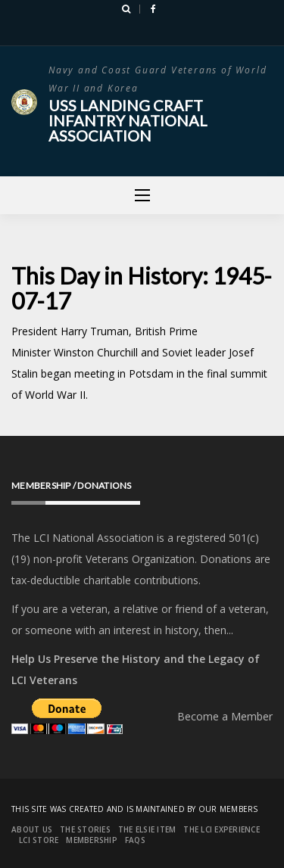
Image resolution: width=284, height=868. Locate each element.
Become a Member (225, 716)
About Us (32, 829)
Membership (92, 840)
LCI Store (39, 840)
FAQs (135, 840)
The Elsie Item (147, 829)
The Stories (85, 829)
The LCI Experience (222, 829)
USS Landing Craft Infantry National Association (128, 120)
